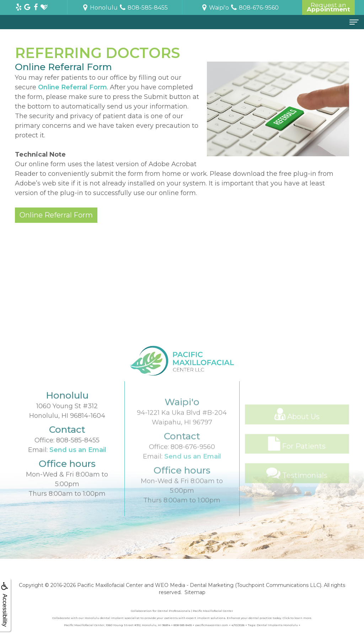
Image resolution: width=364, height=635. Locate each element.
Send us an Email (78, 464)
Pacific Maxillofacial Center (110, 585)
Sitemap (195, 592)
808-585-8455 (78, 454)
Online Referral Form (73, 87)
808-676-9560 (193, 467)
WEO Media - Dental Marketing (194, 585)
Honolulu (100, 8)
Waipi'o (215, 8)
